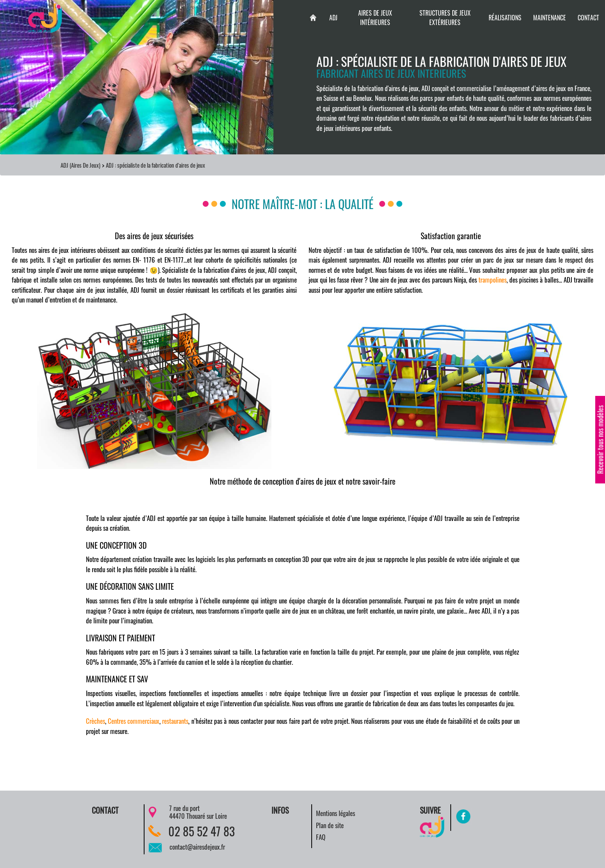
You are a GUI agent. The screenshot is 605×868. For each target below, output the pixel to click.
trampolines (493, 280)
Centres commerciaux (134, 721)
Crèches (95, 721)
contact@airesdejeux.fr (197, 847)
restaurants (175, 721)
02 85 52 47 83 (202, 831)
